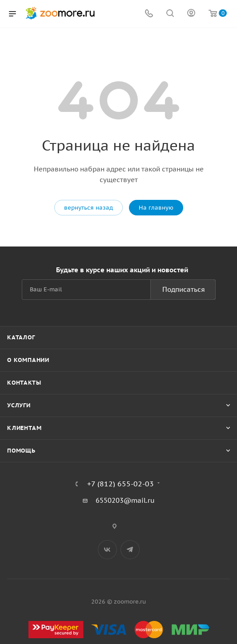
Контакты (24, 383)
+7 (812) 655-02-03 (121, 484)
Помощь (21, 451)
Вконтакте (107, 550)
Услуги (19, 405)
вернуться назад (88, 208)
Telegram (130, 550)
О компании (28, 360)
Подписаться (184, 289)
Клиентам (24, 428)
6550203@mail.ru (125, 500)
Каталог (21, 337)
